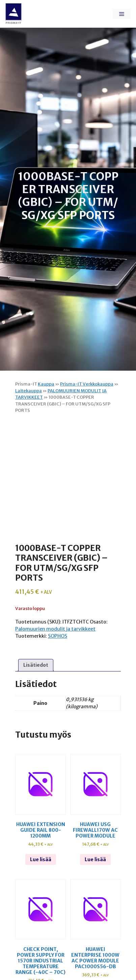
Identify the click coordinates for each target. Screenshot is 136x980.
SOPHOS (58, 636)
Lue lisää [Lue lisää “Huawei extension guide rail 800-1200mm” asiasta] (41, 859)
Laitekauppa (29, 391)
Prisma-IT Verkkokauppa (87, 384)
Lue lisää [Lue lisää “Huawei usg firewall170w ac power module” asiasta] (95, 859)
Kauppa (46, 384)
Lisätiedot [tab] (36, 665)
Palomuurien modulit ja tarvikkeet (55, 629)
